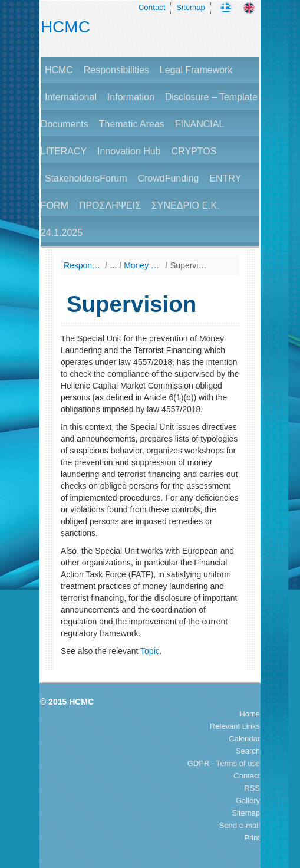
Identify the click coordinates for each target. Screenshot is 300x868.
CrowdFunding (168, 178)
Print (252, 838)
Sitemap (191, 7)
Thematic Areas (132, 124)
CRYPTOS (194, 151)
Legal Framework (196, 70)
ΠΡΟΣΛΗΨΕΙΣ (110, 206)
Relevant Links (235, 726)
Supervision (189, 265)
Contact (152, 7)
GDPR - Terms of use (224, 763)
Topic (150, 651)
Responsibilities (116, 70)
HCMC (65, 27)
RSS (252, 788)
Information (131, 97)
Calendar (244, 739)
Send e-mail (240, 825)
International (71, 97)
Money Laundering (143, 265)
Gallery (248, 800)
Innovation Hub (129, 151)
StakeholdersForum (86, 178)
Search (248, 751)
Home (250, 714)
